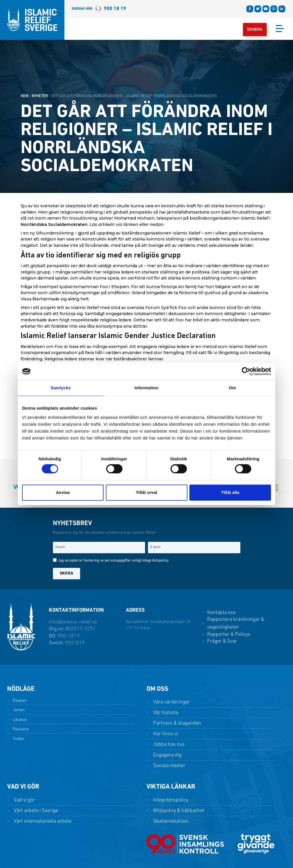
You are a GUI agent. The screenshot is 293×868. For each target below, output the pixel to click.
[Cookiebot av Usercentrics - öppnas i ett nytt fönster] (246, 371)
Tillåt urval (147, 492)
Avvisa (63, 492)
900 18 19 (99, 9)
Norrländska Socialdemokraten (54, 224)
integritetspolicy (155, 561)
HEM (24, 96)
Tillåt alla (230, 492)
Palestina (20, 729)
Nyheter (40, 96)
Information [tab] (146, 388)
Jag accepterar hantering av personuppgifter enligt (113, 561)
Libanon (19, 720)
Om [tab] (232, 388)
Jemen (18, 710)
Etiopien (19, 701)
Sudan (18, 739)
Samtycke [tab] (61, 388)
